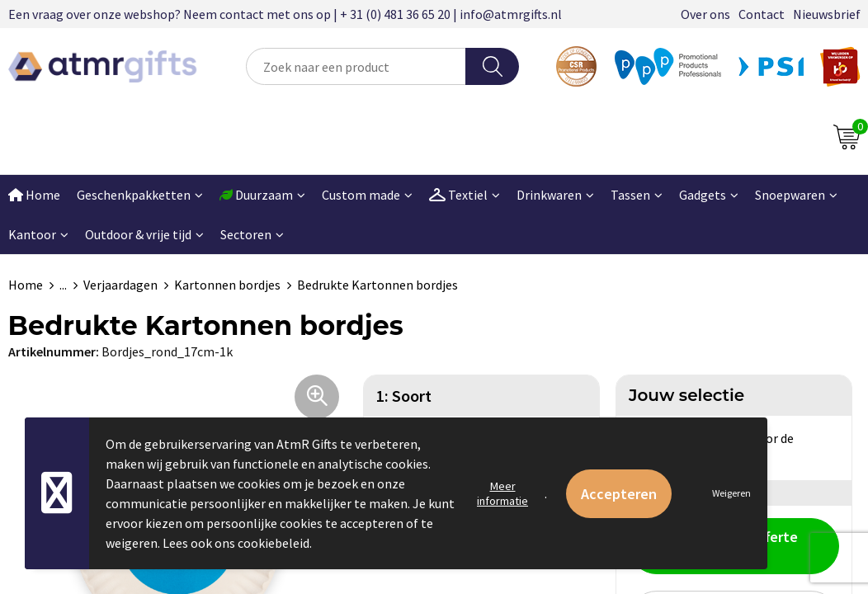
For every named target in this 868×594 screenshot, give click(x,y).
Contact (762, 14)
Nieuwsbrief (827, 14)
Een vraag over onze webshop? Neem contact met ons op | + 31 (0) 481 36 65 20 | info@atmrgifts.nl (285, 14)
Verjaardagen (120, 285)
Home (26, 285)
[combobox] (356, 66)
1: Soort (404, 396)
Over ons (705, 14)
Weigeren (731, 493)
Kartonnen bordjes (227, 285)
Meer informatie (502, 493)
